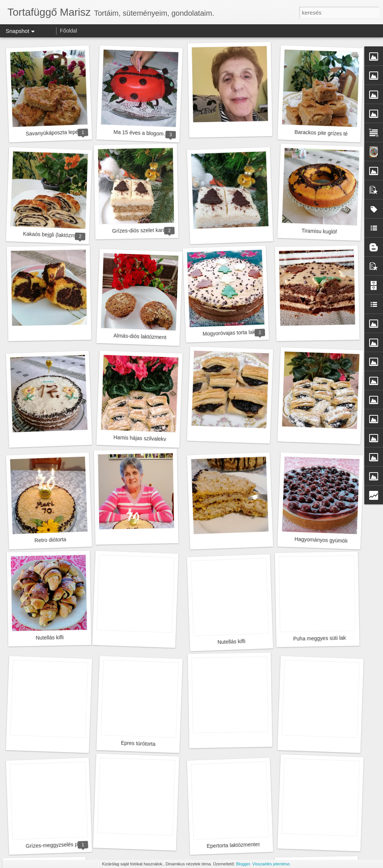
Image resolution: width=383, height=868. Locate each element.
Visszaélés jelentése (271, 864)
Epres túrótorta (138, 743)
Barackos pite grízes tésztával (329, 133)
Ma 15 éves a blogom (138, 133)
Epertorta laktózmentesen (236, 845)
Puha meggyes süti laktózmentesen (335, 638)
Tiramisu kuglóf (319, 231)
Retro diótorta (50, 540)
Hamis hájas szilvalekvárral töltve (152, 439)
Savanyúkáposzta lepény (55, 133)
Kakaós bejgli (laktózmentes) (56, 235)
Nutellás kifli (50, 637)
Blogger (243, 864)
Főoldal (68, 31)
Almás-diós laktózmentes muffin (150, 337)
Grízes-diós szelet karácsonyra (148, 230)
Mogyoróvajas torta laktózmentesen (244, 333)
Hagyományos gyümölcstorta (328, 540)
